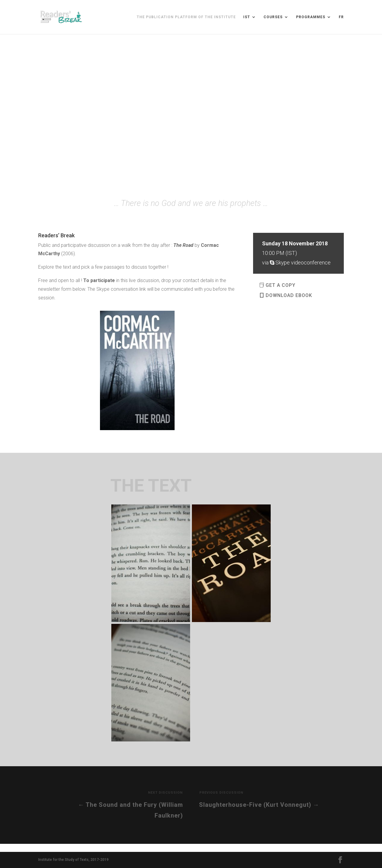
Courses (273, 17)
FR (341, 17)
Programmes (311, 17)
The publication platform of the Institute (186, 17)
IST (247, 17)
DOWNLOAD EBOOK (289, 295)
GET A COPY (281, 285)
